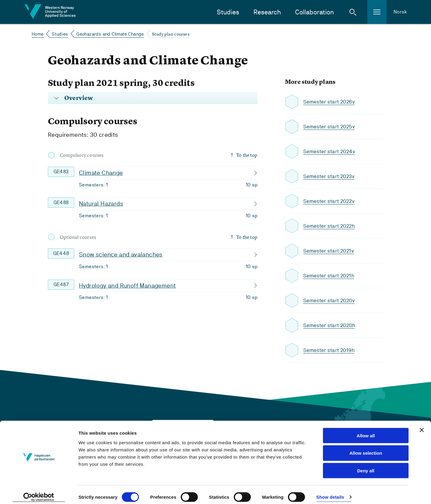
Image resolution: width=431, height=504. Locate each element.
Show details (330, 492)
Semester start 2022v (330, 201)
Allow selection (366, 448)
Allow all (366, 431)
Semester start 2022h (330, 226)
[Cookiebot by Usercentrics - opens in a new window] (39, 492)
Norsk (400, 12)
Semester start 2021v (330, 251)
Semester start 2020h (330, 325)
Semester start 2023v (330, 176)
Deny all (366, 466)
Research (267, 12)
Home (38, 34)
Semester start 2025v (330, 127)
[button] (353, 12)
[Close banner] (422, 425)
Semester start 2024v (330, 152)
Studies (228, 12)
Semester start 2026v (330, 102)
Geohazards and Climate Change (110, 34)
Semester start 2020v (330, 301)
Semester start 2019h (330, 350)
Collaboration (314, 12)
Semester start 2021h (330, 276)
